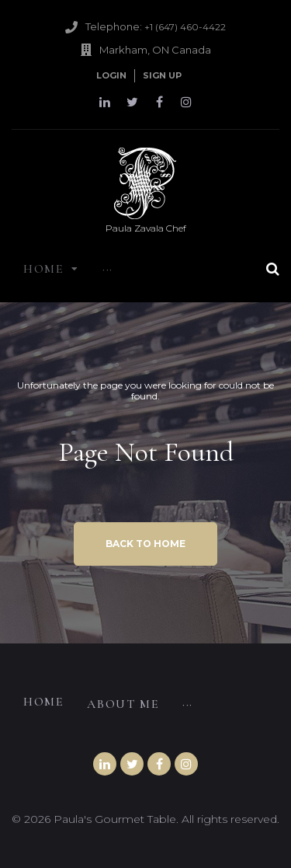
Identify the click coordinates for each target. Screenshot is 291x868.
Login (111, 75)
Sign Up (162, 75)
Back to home (145, 544)
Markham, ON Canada (155, 50)
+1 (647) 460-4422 (185, 27)
